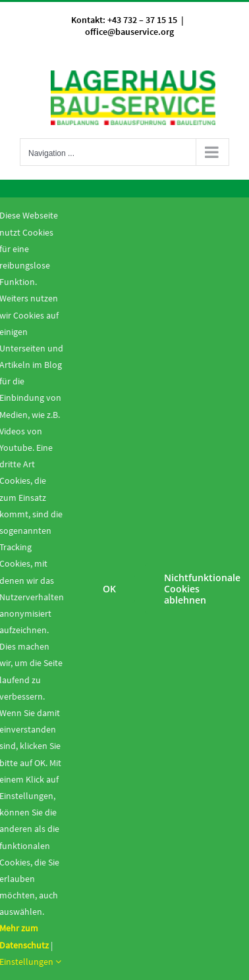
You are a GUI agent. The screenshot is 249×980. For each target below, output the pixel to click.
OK (109, 589)
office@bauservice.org (129, 32)
